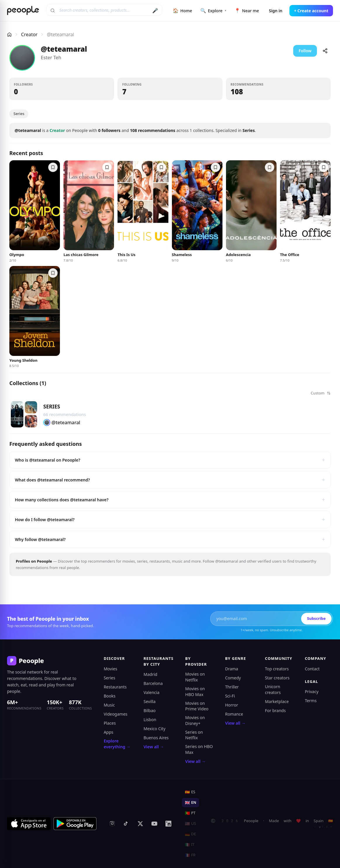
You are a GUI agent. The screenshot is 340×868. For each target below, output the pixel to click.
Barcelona (153, 683)
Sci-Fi (230, 696)
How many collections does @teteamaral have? (170, 500)
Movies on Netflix (195, 677)
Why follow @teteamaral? (170, 539)
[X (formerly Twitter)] (140, 824)
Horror (232, 705)
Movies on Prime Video (197, 706)
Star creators (277, 678)
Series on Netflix (194, 735)
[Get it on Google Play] (75, 824)
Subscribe (316, 618)
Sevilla (150, 701)
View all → (154, 747)
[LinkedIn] (168, 824)
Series (19, 114)
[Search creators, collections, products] (104, 10)
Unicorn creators (273, 689)
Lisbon (150, 720)
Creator (29, 34)
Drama (232, 669)
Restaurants (115, 687)
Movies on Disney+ (195, 720)
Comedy (233, 678)
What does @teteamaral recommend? (170, 480)
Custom (321, 393)
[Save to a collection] (53, 167)
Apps (109, 732)
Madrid (150, 674)
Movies (111, 669)
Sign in (276, 11)
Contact (312, 669)
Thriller (232, 687)
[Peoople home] (23, 11)
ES (190, 792)
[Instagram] (112, 824)
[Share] (325, 51)
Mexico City (155, 729)
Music (109, 705)
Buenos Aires (156, 738)
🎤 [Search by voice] (155, 11)
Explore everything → (117, 744)
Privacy (312, 692)
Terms (311, 701)
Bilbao (150, 710)
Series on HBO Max (199, 749)
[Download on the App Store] (29, 824)
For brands (275, 710)
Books (110, 696)
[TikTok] (126, 824)
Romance (234, 714)
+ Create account (311, 11)
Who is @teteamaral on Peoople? (170, 460)
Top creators (277, 669)
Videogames (116, 714)
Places (110, 723)
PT (190, 813)
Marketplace (277, 701)
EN (190, 802)
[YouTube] (154, 824)
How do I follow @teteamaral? (170, 519)
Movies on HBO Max (195, 692)
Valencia (151, 692)
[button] (62, 89)
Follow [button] (305, 51)
